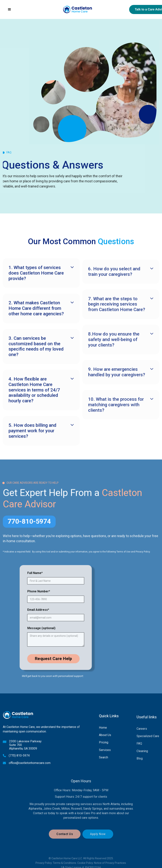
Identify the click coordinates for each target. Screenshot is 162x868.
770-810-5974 (29, 525)
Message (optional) (50, 628)
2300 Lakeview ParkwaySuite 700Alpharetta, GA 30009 (25, 750)
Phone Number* (47, 591)
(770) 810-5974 (19, 761)
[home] (77, 9)
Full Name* (44, 573)
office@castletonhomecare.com (30, 768)
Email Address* (47, 610)
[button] (9, 9)
